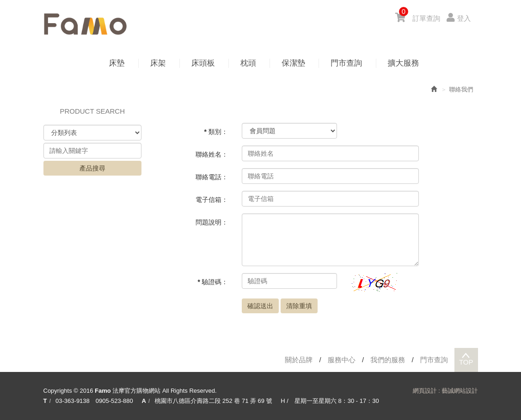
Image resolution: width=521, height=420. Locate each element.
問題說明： (212, 222)
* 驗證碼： (213, 282)
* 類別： (216, 132)
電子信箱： (212, 200)
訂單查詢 (426, 18)
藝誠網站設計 (460, 391)
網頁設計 (425, 391)
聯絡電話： (212, 177)
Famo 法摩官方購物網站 (85, 24)
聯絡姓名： (212, 154)
